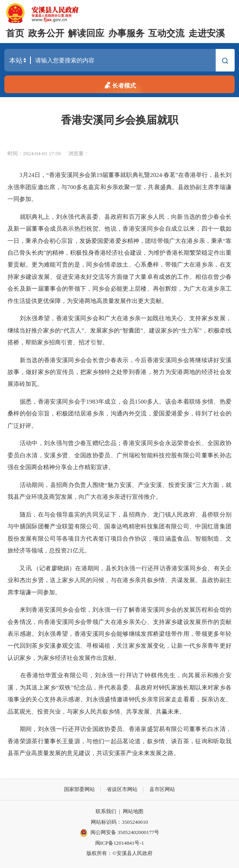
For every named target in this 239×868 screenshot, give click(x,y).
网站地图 (133, 811)
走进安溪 (207, 33)
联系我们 (106, 811)
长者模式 (119, 84)
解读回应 (86, 33)
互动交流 (166, 33)
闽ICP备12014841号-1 (120, 843)
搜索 (225, 61)
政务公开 (46, 33)
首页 (15, 33)
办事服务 (126, 33)
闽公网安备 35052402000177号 (120, 833)
